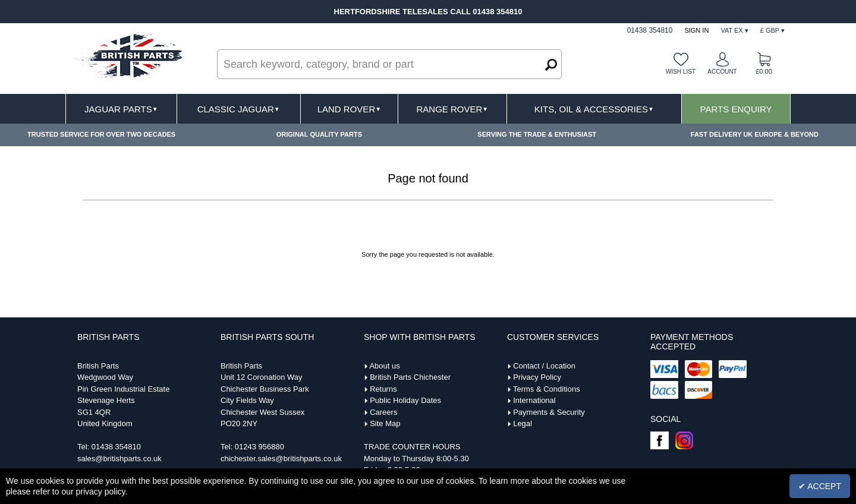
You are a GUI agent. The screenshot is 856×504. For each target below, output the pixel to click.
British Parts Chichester (410, 377)
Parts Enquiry (736, 109)
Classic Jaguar (239, 109)
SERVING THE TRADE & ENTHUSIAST (537, 134)
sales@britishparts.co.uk (119, 459)
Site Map (385, 423)
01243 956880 (259, 447)
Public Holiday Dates (405, 400)
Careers (383, 412)
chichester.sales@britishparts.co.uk (281, 459)
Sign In (696, 30)
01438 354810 (116, 447)
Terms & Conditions (547, 389)
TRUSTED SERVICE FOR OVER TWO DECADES (101, 134)
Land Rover (349, 109)
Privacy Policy (537, 377)
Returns (383, 389)
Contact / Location (544, 366)
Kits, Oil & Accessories (594, 109)
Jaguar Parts (121, 109)
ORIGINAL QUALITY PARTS (319, 134)
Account (722, 72)
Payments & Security (549, 412)
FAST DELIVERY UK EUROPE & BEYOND (755, 134)
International (534, 400)
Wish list (681, 72)
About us (384, 366)
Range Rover (452, 109)
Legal (523, 423)
